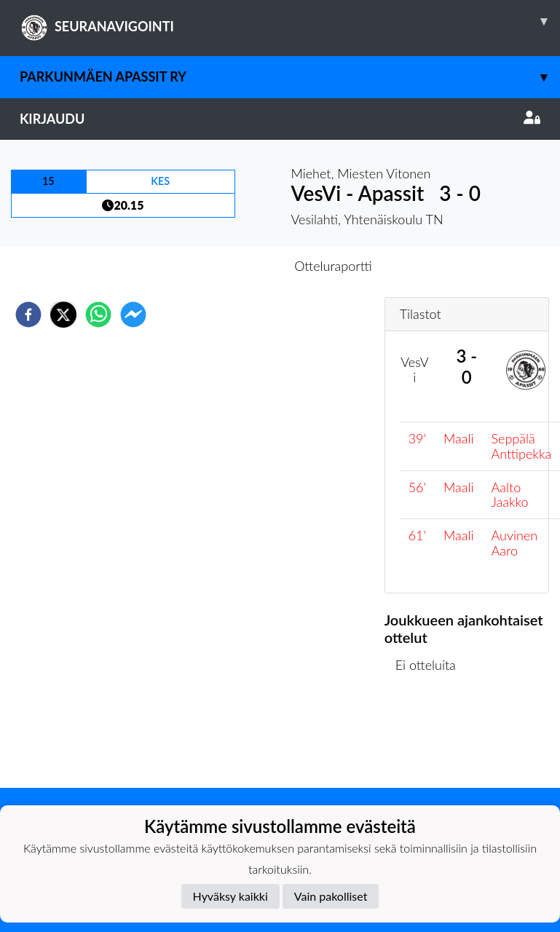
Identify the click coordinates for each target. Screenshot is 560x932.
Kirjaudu (280, 119)
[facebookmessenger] (133, 315)
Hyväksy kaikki (230, 896)
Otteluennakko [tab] (229, 266)
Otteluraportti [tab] (333, 266)
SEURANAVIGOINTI (290, 21)
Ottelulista (431, 739)
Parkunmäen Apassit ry (290, 77)
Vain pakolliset (331, 896)
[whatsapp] (98, 315)
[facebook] (28, 315)
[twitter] (63, 315)
